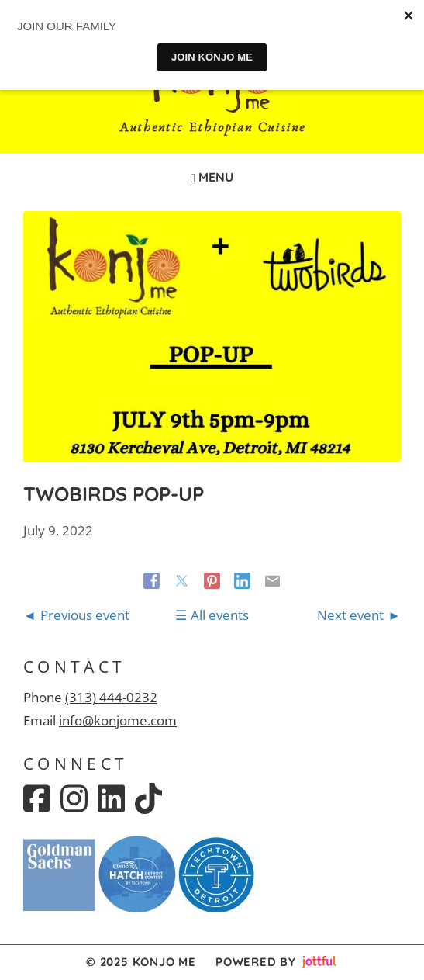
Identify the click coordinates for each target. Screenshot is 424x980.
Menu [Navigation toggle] (212, 177)
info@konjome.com (118, 720)
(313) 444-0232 (111, 697)
